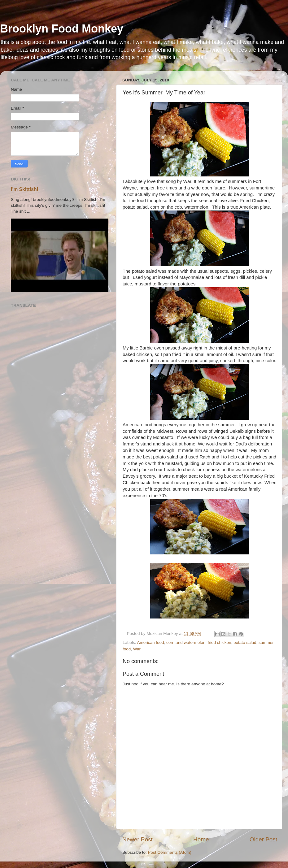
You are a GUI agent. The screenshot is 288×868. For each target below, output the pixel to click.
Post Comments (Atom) (170, 852)
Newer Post (137, 839)
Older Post (263, 839)
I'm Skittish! (25, 189)
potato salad (245, 642)
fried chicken (220, 642)
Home (201, 839)
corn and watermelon (186, 642)
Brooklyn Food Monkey (62, 29)
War (137, 649)
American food (151, 642)
